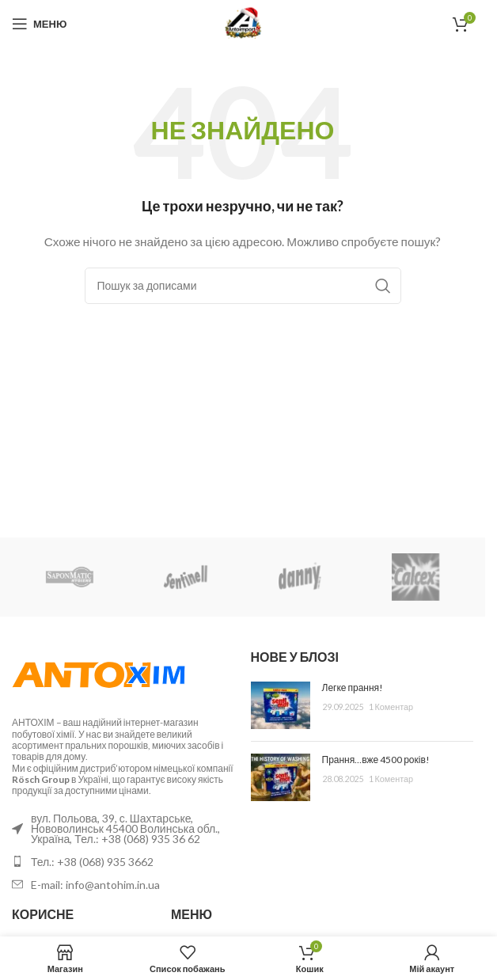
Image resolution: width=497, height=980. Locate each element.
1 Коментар (391, 707)
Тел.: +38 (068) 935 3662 (92, 862)
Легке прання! (353, 688)
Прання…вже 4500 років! (376, 760)
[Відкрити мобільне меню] (39, 24)
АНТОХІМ (33, 722)
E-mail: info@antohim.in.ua (95, 885)
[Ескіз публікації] (281, 705)
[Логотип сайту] (243, 23)
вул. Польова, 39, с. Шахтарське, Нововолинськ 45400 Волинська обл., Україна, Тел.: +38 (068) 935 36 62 (125, 828)
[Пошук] (243, 286)
